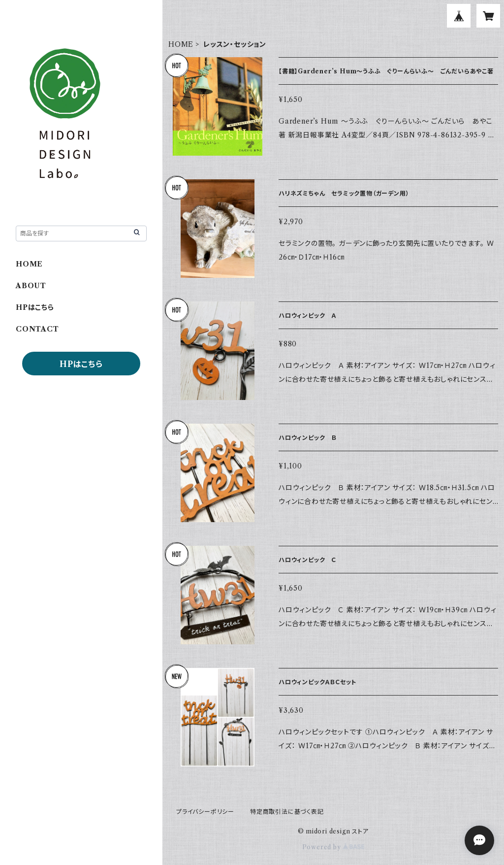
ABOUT (31, 286)
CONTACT (37, 329)
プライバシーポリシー (205, 812)
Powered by (333, 847)
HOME (181, 44)
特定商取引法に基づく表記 (287, 812)
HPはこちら (35, 307)
